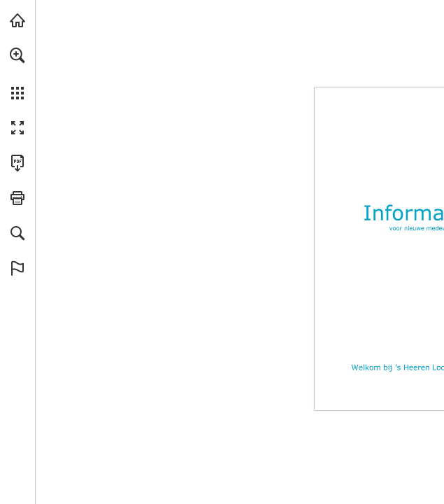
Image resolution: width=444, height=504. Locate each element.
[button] (17, 55)
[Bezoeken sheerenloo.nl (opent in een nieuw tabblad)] (17, 20)
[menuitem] (17, 73)
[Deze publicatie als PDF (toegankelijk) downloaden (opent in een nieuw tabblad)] (17, 163)
